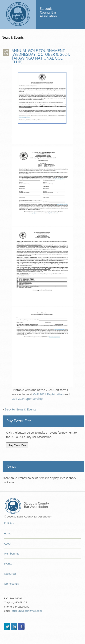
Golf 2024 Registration (48, 394)
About (8, 544)
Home (8, 533)
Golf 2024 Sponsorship (27, 399)
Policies (9, 523)
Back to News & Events (20, 409)
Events (8, 563)
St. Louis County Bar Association (18, 14)
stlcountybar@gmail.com (27, 611)
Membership (12, 554)
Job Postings (11, 584)
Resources (10, 574)
